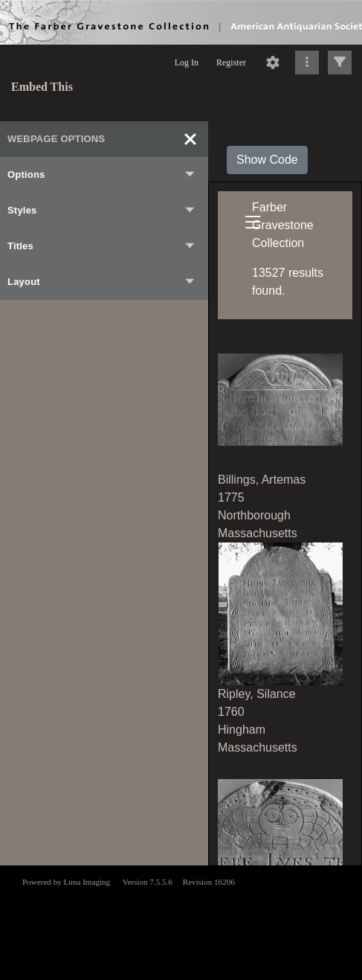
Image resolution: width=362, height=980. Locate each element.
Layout (102, 282)
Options (102, 175)
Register (231, 63)
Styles (102, 211)
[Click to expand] (340, 63)
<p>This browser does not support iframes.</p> (181, 921)
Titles (102, 246)
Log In (187, 63)
